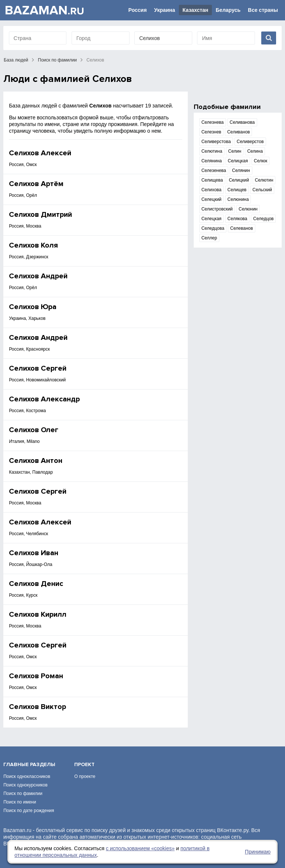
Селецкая (212, 219)
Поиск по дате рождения (29, 811)
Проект (84, 764)
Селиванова (242, 122)
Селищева (212, 180)
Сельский (262, 190)
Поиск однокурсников (25, 785)
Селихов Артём (36, 184)
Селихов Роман (36, 676)
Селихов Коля (33, 245)
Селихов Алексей (40, 153)
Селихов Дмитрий (40, 215)
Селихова (212, 190)
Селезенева (214, 170)
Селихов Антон (36, 461)
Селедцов (263, 219)
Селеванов (241, 228)
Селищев (237, 190)
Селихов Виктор (37, 707)
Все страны (263, 10)
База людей (16, 60)
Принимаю (258, 852)
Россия (138, 10)
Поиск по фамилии (57, 60)
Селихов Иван (34, 553)
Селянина (212, 161)
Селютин (264, 180)
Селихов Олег (34, 430)
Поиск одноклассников (27, 776)
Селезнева (213, 122)
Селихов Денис (36, 584)
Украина (164, 10)
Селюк (261, 161)
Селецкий (212, 199)
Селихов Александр (44, 399)
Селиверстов (250, 142)
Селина (255, 151)
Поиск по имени (20, 802)
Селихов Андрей (38, 276)
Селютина (212, 151)
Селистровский (217, 209)
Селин (235, 151)
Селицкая (238, 161)
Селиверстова (216, 142)
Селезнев (212, 132)
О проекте (85, 776)
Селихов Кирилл (38, 614)
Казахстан (196, 10)
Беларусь (228, 10)
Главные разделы (29, 764)
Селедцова (213, 228)
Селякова (237, 219)
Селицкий (239, 180)
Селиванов (238, 132)
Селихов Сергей (38, 368)
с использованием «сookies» (140, 848)
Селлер (209, 238)
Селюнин (248, 209)
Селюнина (238, 199)
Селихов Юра (33, 307)
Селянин (241, 170)
